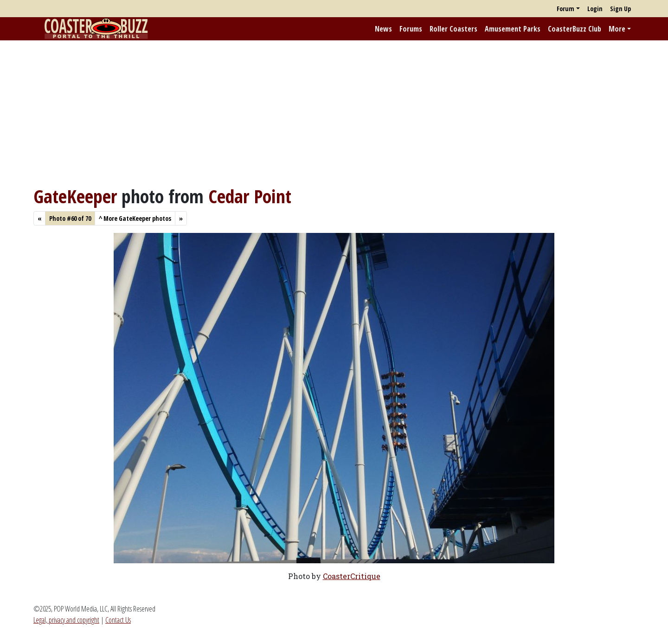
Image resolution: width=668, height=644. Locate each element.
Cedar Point (250, 196)
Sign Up (620, 9)
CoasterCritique (352, 576)
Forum (565, 9)
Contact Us (118, 620)
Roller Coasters (453, 29)
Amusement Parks (513, 29)
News (383, 29)
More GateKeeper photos (135, 218)
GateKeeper (75, 196)
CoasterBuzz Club (575, 29)
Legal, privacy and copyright (66, 620)
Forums (411, 29)
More (617, 29)
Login (595, 9)
